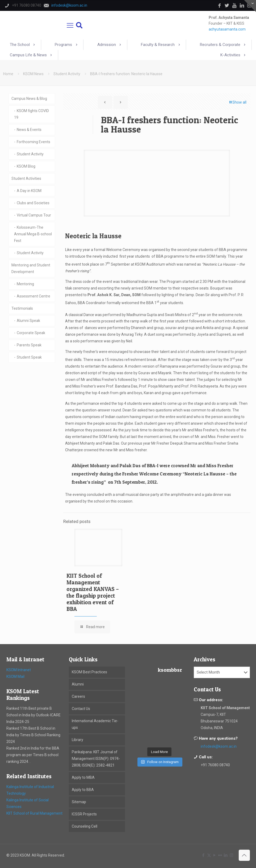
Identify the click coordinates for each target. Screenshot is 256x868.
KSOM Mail (15, 676)
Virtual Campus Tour (34, 215)
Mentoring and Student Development (31, 268)
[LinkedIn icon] (226, 855)
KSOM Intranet (19, 670)
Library (77, 740)
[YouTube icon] (215, 855)
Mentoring (25, 284)
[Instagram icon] (231, 855)
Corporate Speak (31, 333)
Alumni (78, 684)
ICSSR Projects (84, 814)
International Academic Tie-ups (95, 724)
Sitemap (79, 802)
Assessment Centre (33, 296)
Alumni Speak (28, 321)
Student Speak (29, 357)
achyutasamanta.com (227, 29)
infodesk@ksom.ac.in (219, 746)
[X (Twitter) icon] (209, 855)
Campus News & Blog (29, 99)
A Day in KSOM (29, 191)
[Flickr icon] (220, 855)
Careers (78, 696)
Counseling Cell (85, 826)
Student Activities (26, 178)
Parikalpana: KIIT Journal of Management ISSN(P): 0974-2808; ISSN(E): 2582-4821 (96, 759)
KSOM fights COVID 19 (32, 114)
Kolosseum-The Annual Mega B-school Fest (33, 234)
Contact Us (81, 709)
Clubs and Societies (33, 203)
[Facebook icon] (203, 855)
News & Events (29, 130)
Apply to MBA (83, 777)
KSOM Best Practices (89, 672)
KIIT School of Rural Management (34, 813)
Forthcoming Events (33, 142)
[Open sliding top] (250, 6)
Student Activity (67, 74)
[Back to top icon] (244, 855)
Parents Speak (29, 345)
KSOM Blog (26, 166)
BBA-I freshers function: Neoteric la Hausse (126, 74)
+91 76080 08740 (215, 765)
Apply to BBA (83, 790)
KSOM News (33, 74)
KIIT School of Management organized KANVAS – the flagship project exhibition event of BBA (93, 592)
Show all (238, 102)
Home (8, 74)
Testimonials (22, 308)
